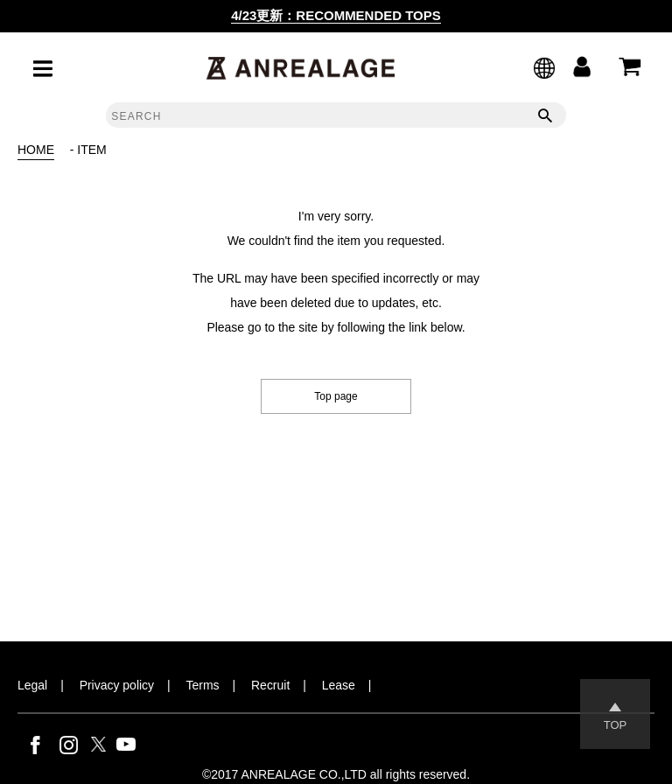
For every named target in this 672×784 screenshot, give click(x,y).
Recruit (270, 685)
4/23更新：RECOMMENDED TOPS (336, 15)
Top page (336, 396)
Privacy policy (117, 685)
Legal (32, 685)
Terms (203, 685)
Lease (339, 685)
